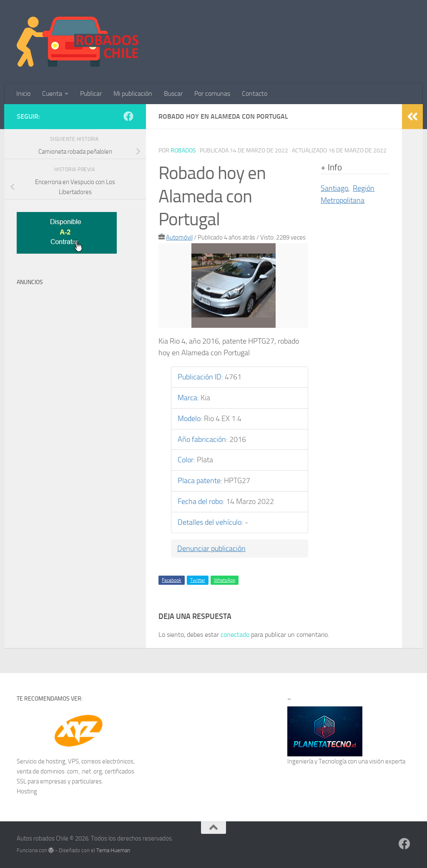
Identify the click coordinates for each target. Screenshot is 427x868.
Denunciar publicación (211, 549)
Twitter (198, 580)
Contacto (255, 94)
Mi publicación (133, 94)
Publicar (91, 94)
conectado (235, 635)
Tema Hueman (113, 850)
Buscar (173, 94)
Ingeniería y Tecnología (317, 761)
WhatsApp (225, 580)
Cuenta (52, 94)
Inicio (23, 94)
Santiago (334, 188)
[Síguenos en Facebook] (128, 116)
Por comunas (212, 94)
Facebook (172, 580)
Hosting (27, 791)
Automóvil (179, 237)
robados (183, 151)
